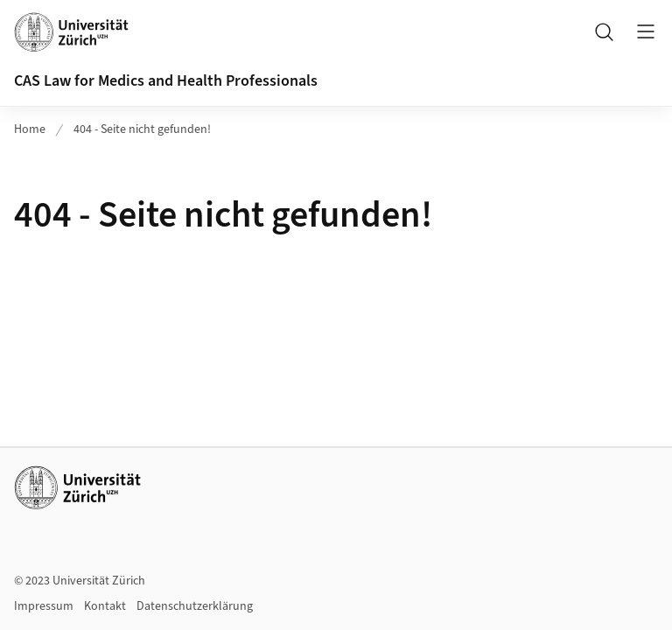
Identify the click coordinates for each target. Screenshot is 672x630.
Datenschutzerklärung (195, 606)
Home (30, 129)
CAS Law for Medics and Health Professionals (166, 81)
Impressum (44, 606)
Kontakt (105, 606)
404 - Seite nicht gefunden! (142, 129)
